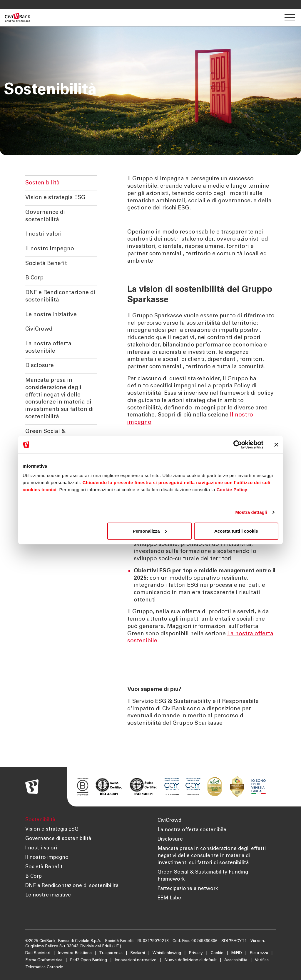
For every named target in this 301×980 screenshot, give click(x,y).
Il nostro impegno (50, 249)
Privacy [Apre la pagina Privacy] (197, 953)
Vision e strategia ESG (55, 198)
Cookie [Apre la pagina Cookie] (218, 953)
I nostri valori (44, 234)
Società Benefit (46, 264)
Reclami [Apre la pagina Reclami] (138, 953)
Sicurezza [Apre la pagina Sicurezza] (260, 953)
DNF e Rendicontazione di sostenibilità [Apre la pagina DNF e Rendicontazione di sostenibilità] (72, 886)
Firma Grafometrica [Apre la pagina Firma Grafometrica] (44, 960)
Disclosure (40, 366)
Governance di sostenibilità (45, 216)
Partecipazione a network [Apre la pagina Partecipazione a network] (188, 889)
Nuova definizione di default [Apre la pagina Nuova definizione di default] (191, 960)
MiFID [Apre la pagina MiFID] (237, 953)
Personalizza (150, 531)
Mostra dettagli (251, 512)
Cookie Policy (232, 489)
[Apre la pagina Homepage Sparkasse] (17, 17)
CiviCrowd (39, 329)
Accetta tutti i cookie (236, 531)
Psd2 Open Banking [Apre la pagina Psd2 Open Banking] (89, 960)
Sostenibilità (42, 183)
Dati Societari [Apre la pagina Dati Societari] (38, 953)
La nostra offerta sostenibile (48, 348)
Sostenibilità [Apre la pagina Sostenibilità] (40, 820)
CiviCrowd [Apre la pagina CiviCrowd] (169, 821)
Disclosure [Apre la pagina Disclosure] (170, 840)
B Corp (34, 278)
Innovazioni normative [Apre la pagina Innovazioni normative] (136, 960)
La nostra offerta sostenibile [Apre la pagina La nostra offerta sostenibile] (192, 830)
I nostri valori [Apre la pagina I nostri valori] (41, 848)
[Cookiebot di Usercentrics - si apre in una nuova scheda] (238, 445)
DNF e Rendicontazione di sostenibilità (60, 296)
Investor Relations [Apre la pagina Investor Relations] (76, 953)
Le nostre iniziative (51, 315)
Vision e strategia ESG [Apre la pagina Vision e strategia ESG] (52, 830)
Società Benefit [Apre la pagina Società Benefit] (44, 867)
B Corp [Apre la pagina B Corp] (34, 877)
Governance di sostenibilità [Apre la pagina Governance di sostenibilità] (58, 839)
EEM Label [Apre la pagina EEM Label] (170, 898)
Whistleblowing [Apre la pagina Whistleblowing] (167, 953)
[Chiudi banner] (276, 445)
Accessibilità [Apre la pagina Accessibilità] (236, 960)
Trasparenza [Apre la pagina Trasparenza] (111, 953)
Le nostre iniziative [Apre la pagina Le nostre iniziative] (48, 895)
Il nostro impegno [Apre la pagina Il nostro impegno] (47, 858)
